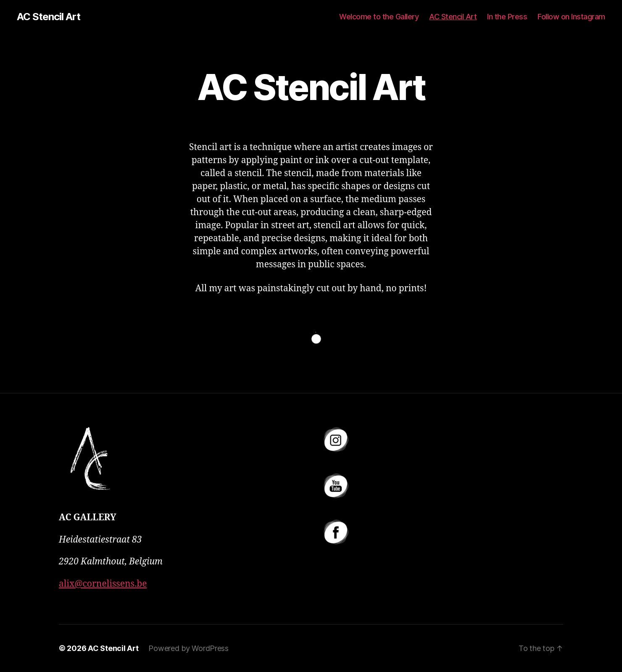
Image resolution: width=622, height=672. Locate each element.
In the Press (507, 17)
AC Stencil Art (49, 17)
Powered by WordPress (188, 648)
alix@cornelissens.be (103, 584)
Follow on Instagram (571, 17)
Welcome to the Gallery (379, 17)
